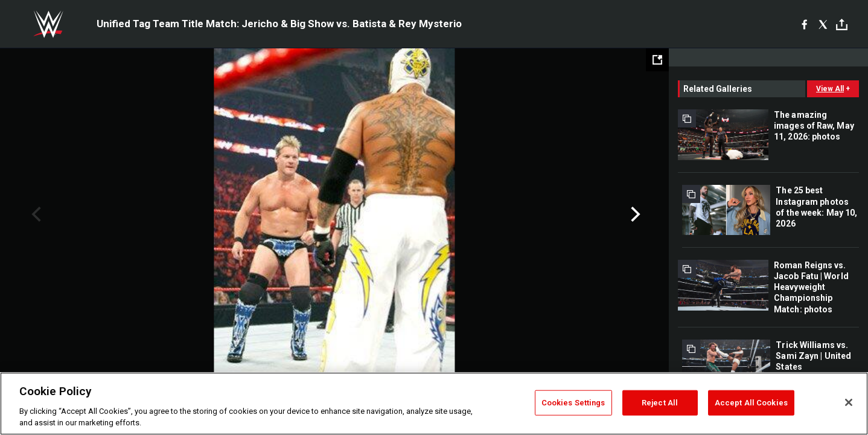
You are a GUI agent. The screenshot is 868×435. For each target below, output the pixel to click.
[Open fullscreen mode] (657, 60)
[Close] (849, 402)
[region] (434, 404)
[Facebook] (804, 24)
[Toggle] (842, 24)
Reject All (660, 403)
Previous (35, 214)
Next (634, 214)
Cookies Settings (573, 403)
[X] (823, 24)
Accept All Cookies (751, 403)
